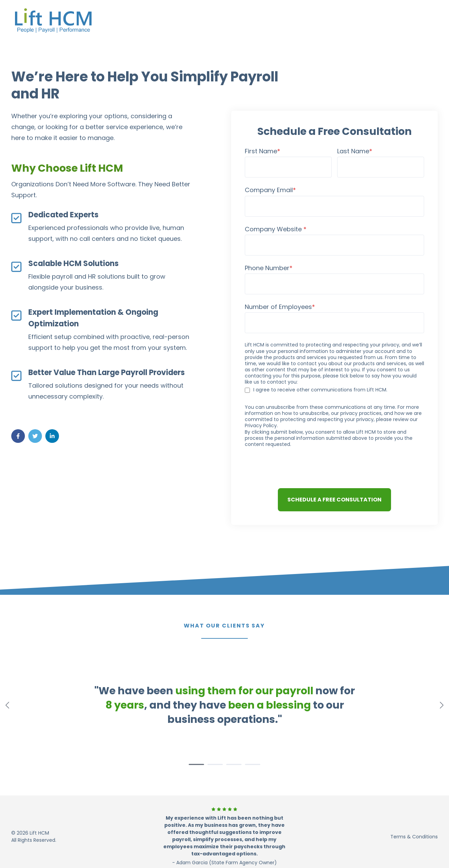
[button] (197, 764)
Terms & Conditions (414, 837)
